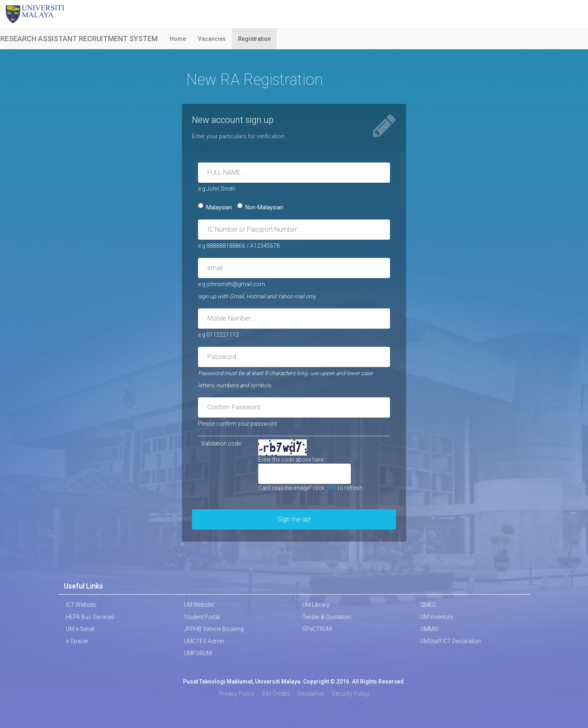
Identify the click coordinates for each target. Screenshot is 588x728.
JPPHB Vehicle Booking (214, 629)
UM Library (316, 605)
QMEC (428, 605)
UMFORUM (198, 653)
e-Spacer (77, 641)
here (331, 488)
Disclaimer (311, 694)
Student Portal (202, 617)
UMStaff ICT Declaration (451, 641)
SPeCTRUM (317, 629)
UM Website (199, 605)
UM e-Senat (80, 629)
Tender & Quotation (327, 617)
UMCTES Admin (204, 641)
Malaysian (215, 207)
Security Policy (351, 694)
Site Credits (276, 694)
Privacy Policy (237, 694)
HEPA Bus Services (90, 617)
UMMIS (429, 629)
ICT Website (81, 605)
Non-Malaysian (260, 207)
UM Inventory (437, 617)
